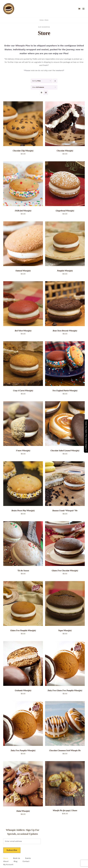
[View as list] (46, 93)
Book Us (17, 858)
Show (38, 87)
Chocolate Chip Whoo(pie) (23, 151)
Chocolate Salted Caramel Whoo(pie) (65, 451)
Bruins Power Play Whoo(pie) (23, 511)
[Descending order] (55, 81)
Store (6, 858)
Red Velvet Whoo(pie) (23, 331)
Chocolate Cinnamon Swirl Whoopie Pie (65, 750)
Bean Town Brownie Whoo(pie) (65, 331)
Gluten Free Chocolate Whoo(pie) (65, 571)
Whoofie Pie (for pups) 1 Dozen (65, 810)
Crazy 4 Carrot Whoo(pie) (23, 391)
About (6, 861)
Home (42, 20)
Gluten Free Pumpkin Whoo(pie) (23, 630)
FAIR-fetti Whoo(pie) (23, 211)
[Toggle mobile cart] (79, 9)
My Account (8, 864)
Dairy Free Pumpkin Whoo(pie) (23, 750)
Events (28, 858)
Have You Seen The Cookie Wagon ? (86, 436)
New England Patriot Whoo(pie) (65, 391)
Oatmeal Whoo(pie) (23, 271)
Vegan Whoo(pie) (65, 630)
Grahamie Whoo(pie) (23, 690)
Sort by (36, 81)
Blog (15, 861)
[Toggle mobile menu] (84, 9)
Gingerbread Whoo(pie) (65, 211)
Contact (26, 861)
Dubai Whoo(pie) (23, 811)
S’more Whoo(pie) (23, 451)
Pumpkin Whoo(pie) (65, 271)
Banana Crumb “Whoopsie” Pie (65, 511)
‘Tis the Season (23, 571)
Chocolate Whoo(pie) (65, 151)
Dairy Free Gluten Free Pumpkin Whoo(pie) (65, 690)
